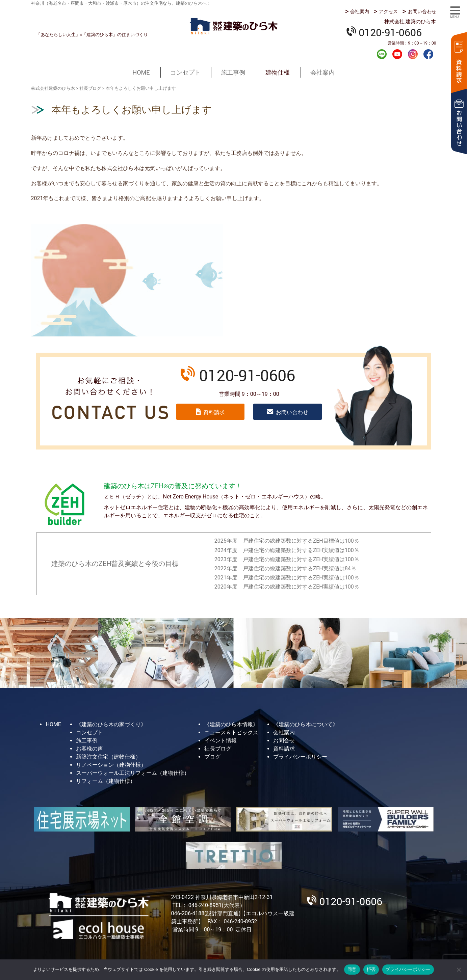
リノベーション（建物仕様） (111, 765)
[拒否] (459, 970)
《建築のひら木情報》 (231, 724)
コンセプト (185, 72)
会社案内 (360, 11)
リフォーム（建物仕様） (106, 781)
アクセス (388, 11)
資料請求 (459, 62)
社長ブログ (218, 749)
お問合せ (284, 741)
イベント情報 (220, 741)
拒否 (371, 969)
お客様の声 (89, 749)
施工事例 (233, 72)
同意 (352, 969)
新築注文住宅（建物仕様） (108, 757)
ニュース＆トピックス (231, 732)
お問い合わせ (422, 11)
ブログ (212, 757)
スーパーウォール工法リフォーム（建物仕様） (133, 773)
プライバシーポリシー (300, 757)
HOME (141, 72)
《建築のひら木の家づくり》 (111, 724)
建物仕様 (278, 72)
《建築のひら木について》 (306, 724)
